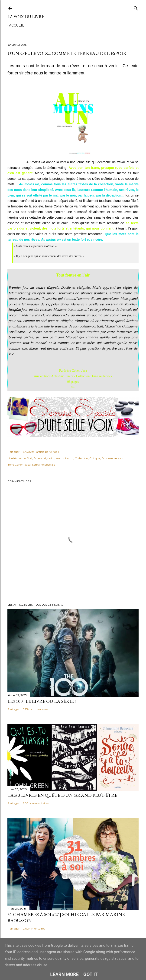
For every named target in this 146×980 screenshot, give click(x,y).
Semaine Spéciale (44, 465)
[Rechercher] (136, 7)
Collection (81, 458)
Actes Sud (26, 458)
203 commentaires (36, 803)
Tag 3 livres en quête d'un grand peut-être (62, 795)
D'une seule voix (112, 458)
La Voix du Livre (26, 17)
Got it (91, 974)
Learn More (64, 974)
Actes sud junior (44, 458)
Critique (95, 458)
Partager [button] (13, 452)
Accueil (17, 25)
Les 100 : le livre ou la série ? (42, 701)
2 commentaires (34, 928)
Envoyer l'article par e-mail (41, 452)
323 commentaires (36, 709)
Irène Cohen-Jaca (19, 465)
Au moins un (65, 458)
